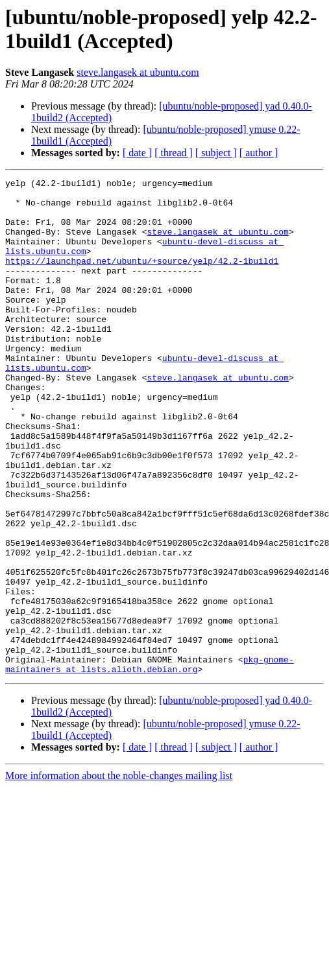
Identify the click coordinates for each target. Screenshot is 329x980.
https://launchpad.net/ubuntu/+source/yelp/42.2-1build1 (142, 278)
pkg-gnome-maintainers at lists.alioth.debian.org (150, 762)
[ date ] (137, 153)
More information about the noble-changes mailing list (119, 875)
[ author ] (259, 153)
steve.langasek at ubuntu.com (138, 72)
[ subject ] (216, 153)
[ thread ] (174, 153)
